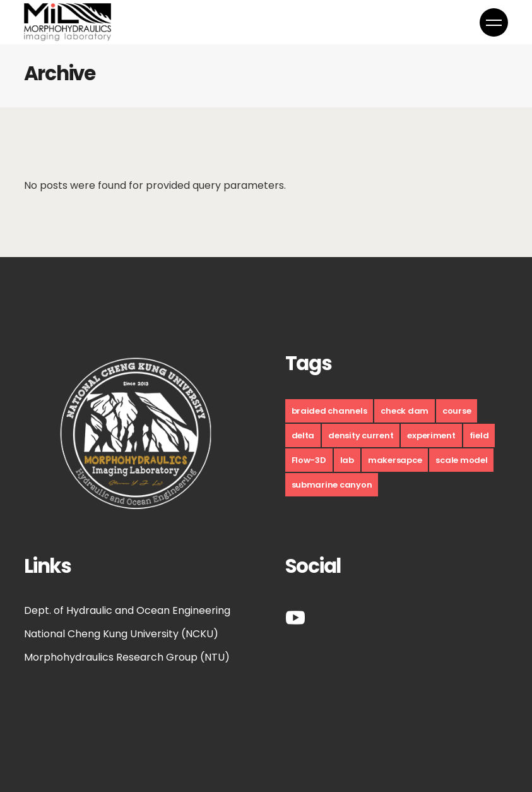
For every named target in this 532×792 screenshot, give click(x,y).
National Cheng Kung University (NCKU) (121, 634)
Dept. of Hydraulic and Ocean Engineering (127, 610)
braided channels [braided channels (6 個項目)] (329, 411)
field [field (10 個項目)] (479, 435)
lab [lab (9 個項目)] (347, 460)
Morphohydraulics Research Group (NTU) (127, 657)
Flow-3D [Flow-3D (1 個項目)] (309, 460)
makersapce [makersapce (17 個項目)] (395, 460)
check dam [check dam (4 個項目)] (405, 411)
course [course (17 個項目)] (457, 411)
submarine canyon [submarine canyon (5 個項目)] (332, 485)
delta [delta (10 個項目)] (303, 435)
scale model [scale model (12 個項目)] (461, 460)
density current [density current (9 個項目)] (361, 435)
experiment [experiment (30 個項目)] (431, 435)
